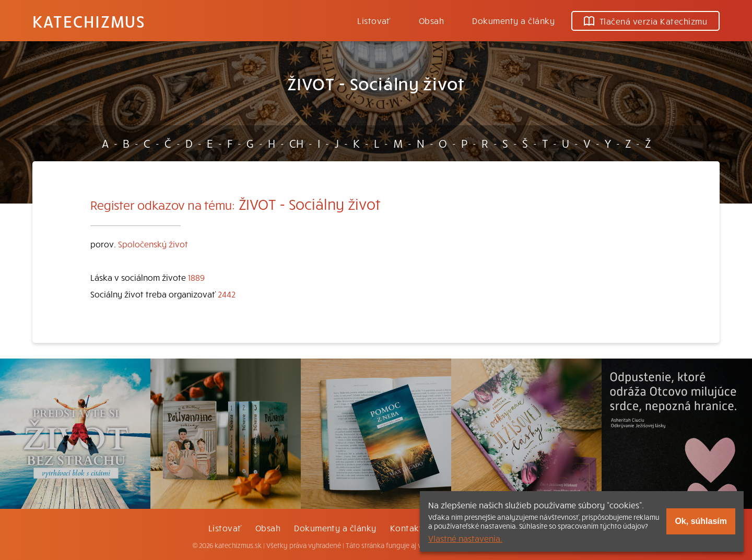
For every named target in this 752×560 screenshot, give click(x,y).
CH (296, 143)
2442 (227, 294)
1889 (196, 277)
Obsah (431, 20)
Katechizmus (89, 21)
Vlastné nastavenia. (465, 538)
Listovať (374, 20)
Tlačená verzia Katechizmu (645, 21)
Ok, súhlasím (701, 521)
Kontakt (406, 528)
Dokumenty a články (513, 20)
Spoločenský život (153, 244)
